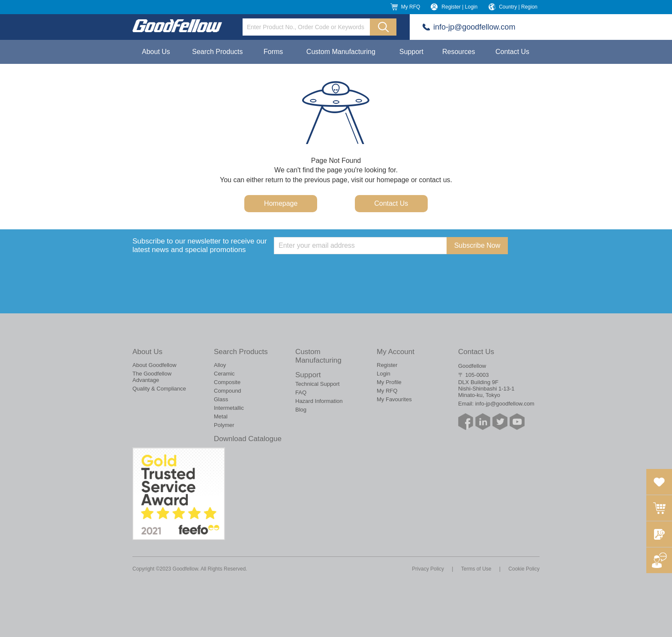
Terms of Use (476, 569)
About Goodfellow (154, 365)
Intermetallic (229, 408)
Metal (221, 416)
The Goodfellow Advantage (152, 377)
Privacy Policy (428, 569)
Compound (228, 391)
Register (387, 365)
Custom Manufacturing (341, 52)
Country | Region (518, 7)
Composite (227, 382)
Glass (221, 399)
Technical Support (317, 384)
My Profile (389, 382)
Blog (301, 410)
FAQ (301, 392)
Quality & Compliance (159, 389)
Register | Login (459, 7)
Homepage (281, 203)
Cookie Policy (524, 569)
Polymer (224, 425)
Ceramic (224, 374)
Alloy (220, 365)
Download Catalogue (248, 439)
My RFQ (411, 7)
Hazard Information (319, 401)
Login (384, 374)
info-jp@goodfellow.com (474, 27)
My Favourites (394, 399)
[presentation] (339, 271)
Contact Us (512, 52)
